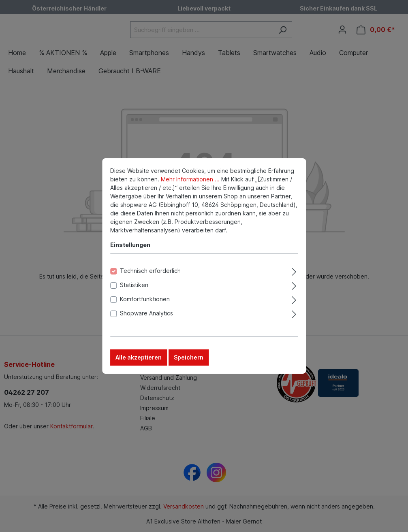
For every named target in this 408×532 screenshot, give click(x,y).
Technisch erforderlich (150, 274)
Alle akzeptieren (139, 361)
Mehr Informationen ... (190, 183)
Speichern (189, 361)
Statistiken (134, 288)
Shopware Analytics (146, 317)
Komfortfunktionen (145, 303)
